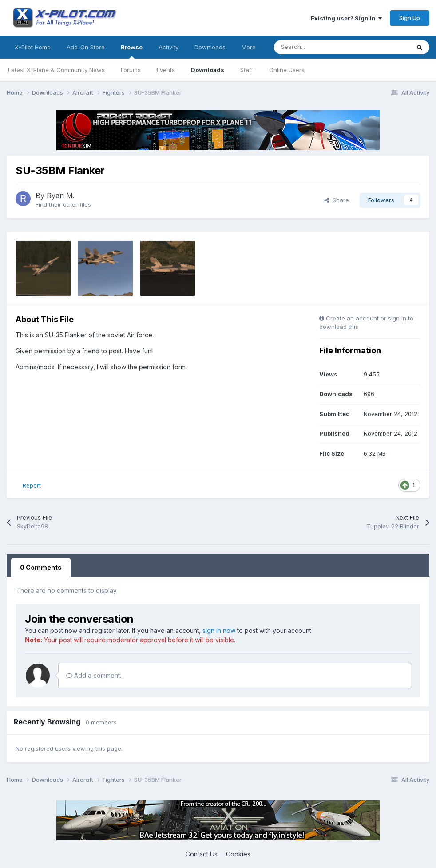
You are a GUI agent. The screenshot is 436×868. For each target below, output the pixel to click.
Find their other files (63, 204)
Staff (247, 70)
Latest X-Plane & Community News (56, 70)
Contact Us (202, 854)
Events (166, 70)
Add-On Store (86, 47)
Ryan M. (61, 196)
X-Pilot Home (33, 47)
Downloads (208, 70)
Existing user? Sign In (346, 18)
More (249, 47)
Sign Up (410, 18)
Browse (132, 51)
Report (32, 485)
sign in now (219, 630)
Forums (131, 70)
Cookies (238, 854)
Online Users (287, 70)
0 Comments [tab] (41, 567)
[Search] (322, 47)
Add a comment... (95, 675)
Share (337, 200)
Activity (168, 47)
